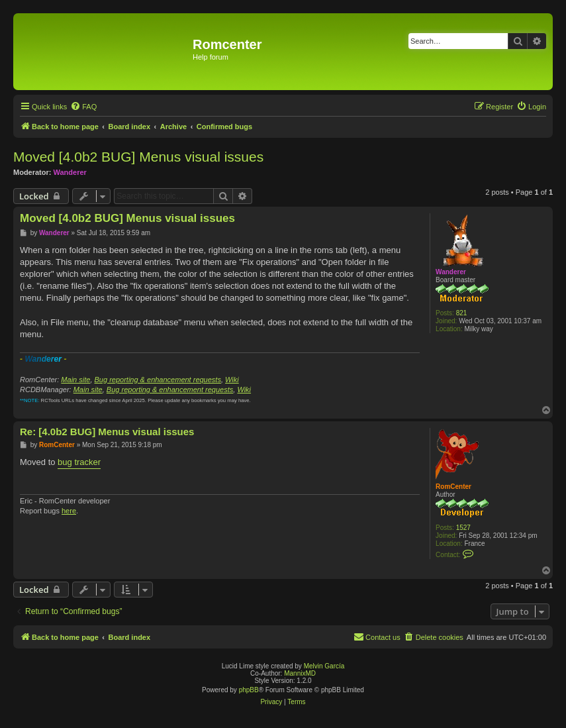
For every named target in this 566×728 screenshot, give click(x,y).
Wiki (232, 380)
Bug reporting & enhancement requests (158, 380)
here (69, 511)
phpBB (249, 690)
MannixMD (300, 673)
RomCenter (453, 487)
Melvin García (324, 666)
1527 (463, 528)
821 (462, 313)
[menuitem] (83, 107)
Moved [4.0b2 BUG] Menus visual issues (138, 157)
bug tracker (79, 462)
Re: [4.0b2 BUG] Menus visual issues (107, 432)
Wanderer (70, 172)
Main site (75, 380)
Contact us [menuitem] (377, 637)
